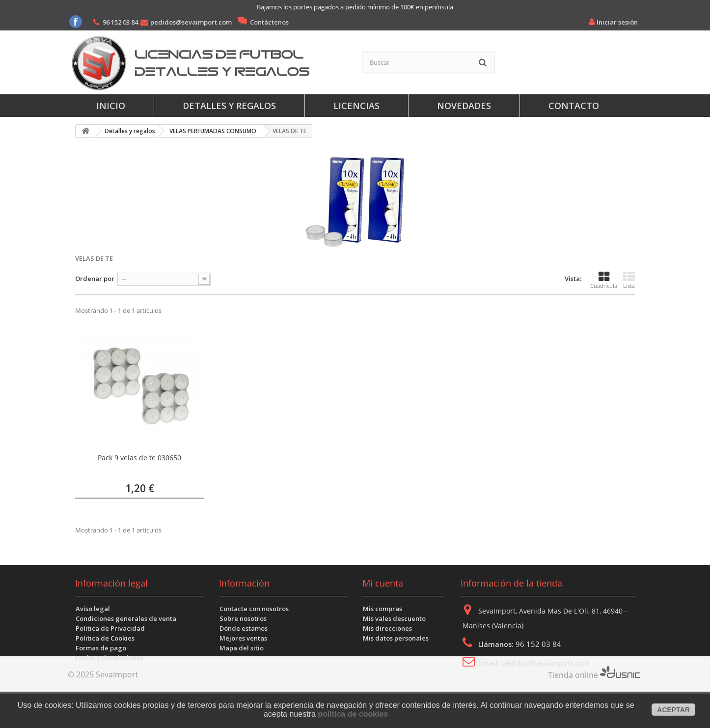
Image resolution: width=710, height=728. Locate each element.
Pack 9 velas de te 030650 (139, 458)
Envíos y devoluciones (109, 658)
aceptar (673, 710)
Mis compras (382, 609)
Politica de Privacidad (110, 628)
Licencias (356, 106)
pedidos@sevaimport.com (191, 22)
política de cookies (353, 714)
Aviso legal (93, 609)
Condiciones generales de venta (126, 618)
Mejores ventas (243, 638)
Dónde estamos (244, 628)
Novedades (464, 106)
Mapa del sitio (242, 648)
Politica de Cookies (105, 638)
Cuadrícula (604, 280)
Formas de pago (101, 648)
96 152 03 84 (120, 22)
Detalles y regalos (229, 106)
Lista (629, 280)
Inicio (111, 106)
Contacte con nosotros (254, 609)
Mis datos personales (396, 638)
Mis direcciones (387, 628)
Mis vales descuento (394, 618)
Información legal (111, 583)
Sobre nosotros (243, 618)
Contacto (574, 106)
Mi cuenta (383, 583)
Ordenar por (95, 279)
